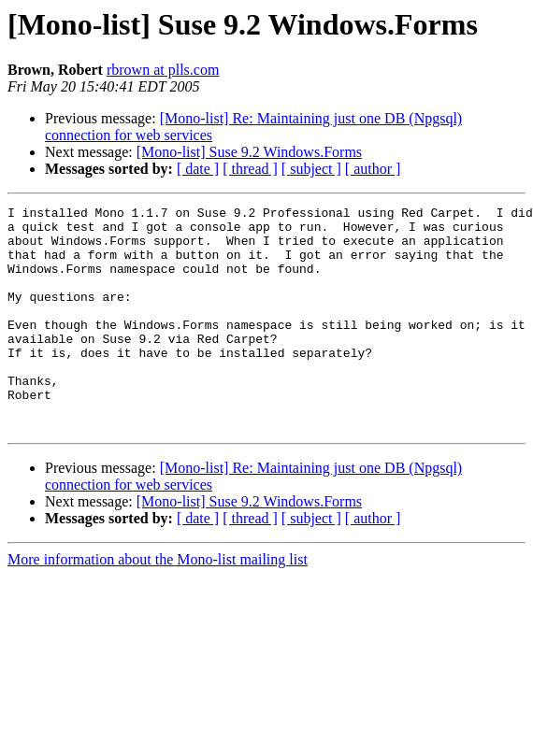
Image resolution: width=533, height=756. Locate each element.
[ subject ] (311, 169)
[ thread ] (250, 169)
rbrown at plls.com (163, 70)
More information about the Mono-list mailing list (158, 604)
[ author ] (373, 169)
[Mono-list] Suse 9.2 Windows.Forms (249, 152)
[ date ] (198, 169)
